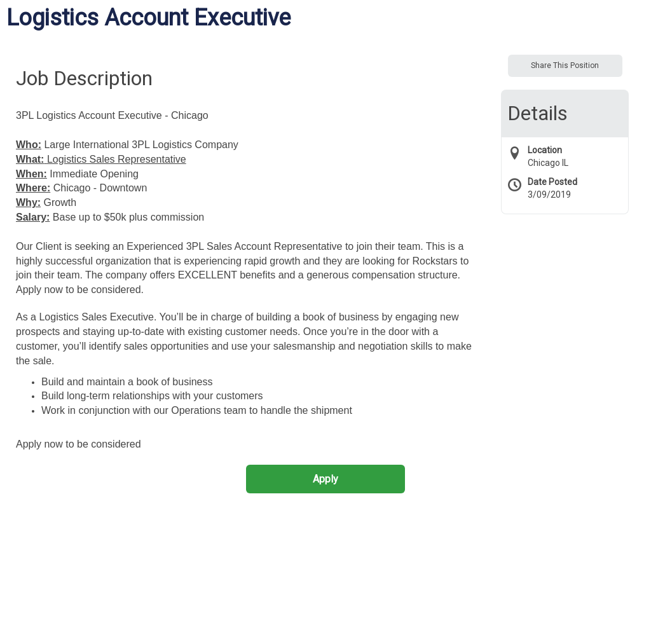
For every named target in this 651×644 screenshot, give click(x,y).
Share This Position (565, 65)
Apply (325, 479)
